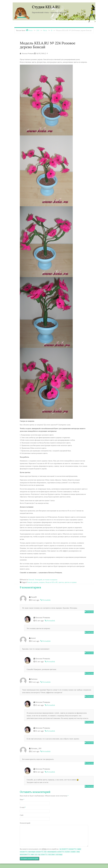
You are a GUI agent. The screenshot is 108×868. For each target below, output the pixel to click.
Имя (22, 800)
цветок (61, 582)
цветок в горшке (71, 582)
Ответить (90, 612)
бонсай (30, 582)
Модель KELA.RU (52, 582)
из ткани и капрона (50, 580)
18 (52, 30)
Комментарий (25, 823)
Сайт (22, 815)
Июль (45, 30)
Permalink (46, 600)
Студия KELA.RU (46, 7)
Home (30, 30)
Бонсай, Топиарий (35, 580)
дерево (36, 582)
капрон (42, 582)
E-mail (23, 807)
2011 (38, 30)
